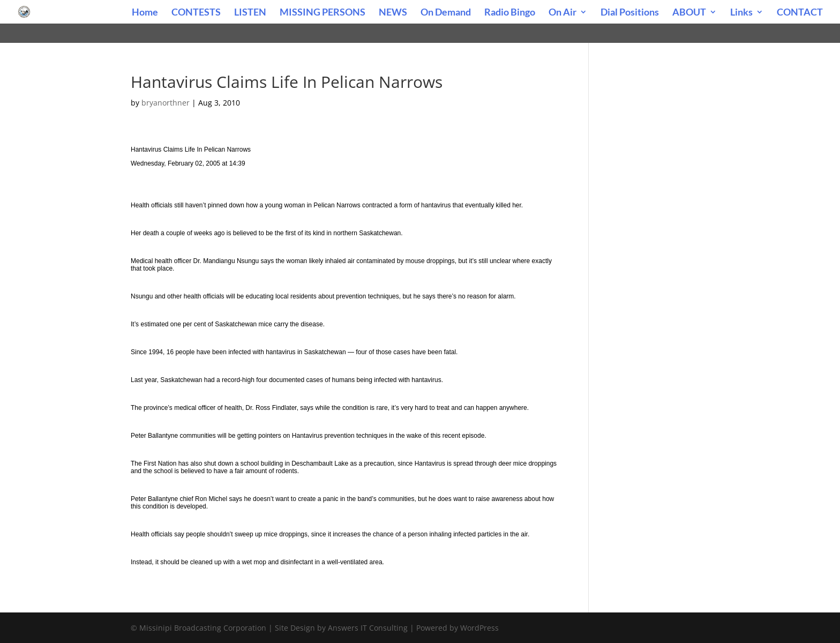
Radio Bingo (510, 13)
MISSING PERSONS (322, 13)
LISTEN (250, 13)
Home (145, 13)
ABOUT (689, 13)
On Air (562, 13)
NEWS (393, 13)
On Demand (446, 13)
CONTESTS (196, 13)
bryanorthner (166, 103)
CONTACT (800, 13)
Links (741, 13)
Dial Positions (630, 13)
